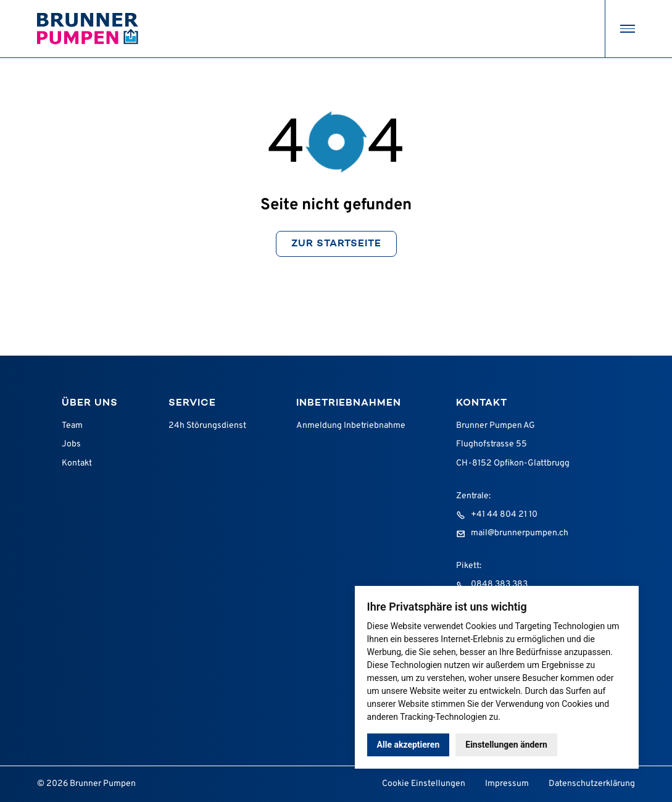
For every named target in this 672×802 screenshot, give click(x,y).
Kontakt (77, 463)
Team (72, 426)
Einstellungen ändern (506, 745)
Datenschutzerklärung (592, 784)
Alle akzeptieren (409, 745)
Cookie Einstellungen (424, 784)
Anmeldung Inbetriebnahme (351, 426)
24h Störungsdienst (207, 426)
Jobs (71, 444)
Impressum (507, 784)
